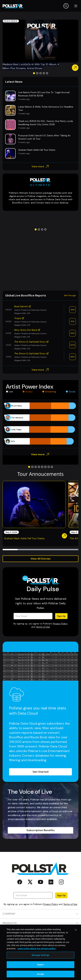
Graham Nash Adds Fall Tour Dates (24, 538)
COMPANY (40, 914)
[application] (40, 424)
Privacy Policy (60, 624)
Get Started (40, 772)
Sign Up (61, 616)
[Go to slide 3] (40, 73)
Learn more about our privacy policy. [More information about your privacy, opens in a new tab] (37, 965)
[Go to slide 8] (52, 467)
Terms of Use (43, 627)
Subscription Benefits (41, 830)
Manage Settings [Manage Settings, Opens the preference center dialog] (41, 971)
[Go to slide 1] (34, 73)
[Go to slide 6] (45, 467)
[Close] (76, 946)
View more (41, 167)
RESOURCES (40, 932)
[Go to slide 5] (47, 73)
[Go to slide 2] (37, 73)
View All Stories (41, 559)
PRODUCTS (40, 923)
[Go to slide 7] (49, 467)
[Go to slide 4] (44, 73)
